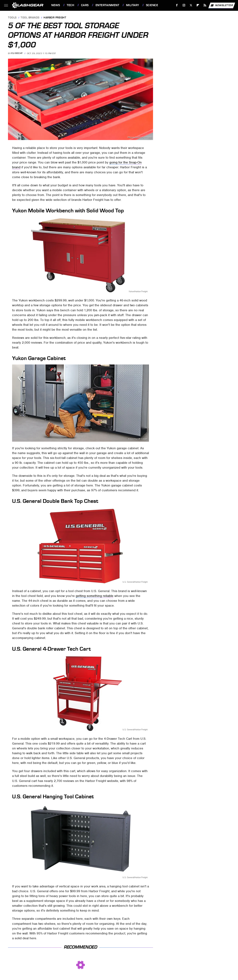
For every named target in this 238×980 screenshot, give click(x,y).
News (56, 5)
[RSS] (205, 5)
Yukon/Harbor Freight (138, 291)
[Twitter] (191, 5)
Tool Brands (30, 18)
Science (152, 5)
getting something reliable (95, 596)
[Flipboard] (198, 5)
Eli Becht (17, 53)
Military (133, 5)
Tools (12, 18)
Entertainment (107, 5)
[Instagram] (184, 5)
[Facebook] (177, 5)
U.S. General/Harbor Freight (135, 582)
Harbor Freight (55, 18)
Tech (70, 5)
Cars (85, 5)
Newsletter (222, 5)
